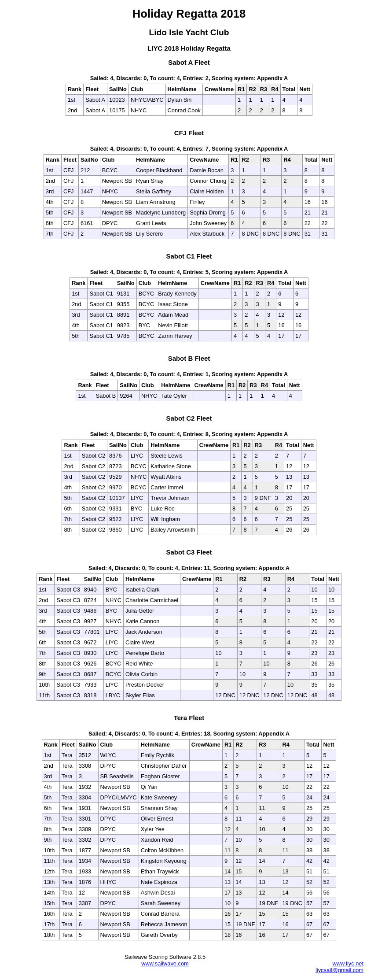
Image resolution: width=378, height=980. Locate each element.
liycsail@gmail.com (339, 970)
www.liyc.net (348, 963)
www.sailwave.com (165, 963)
